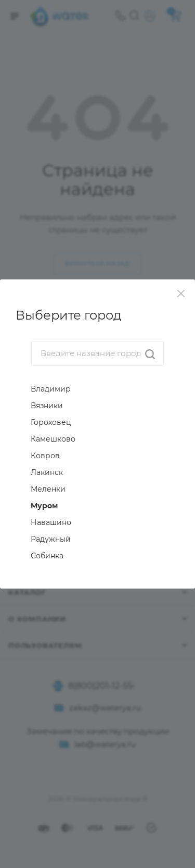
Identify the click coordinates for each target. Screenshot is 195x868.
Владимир (51, 389)
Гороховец (51, 422)
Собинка (47, 556)
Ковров (45, 456)
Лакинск (47, 472)
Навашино (51, 522)
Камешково (53, 439)
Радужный (51, 539)
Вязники (47, 406)
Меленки (48, 489)
